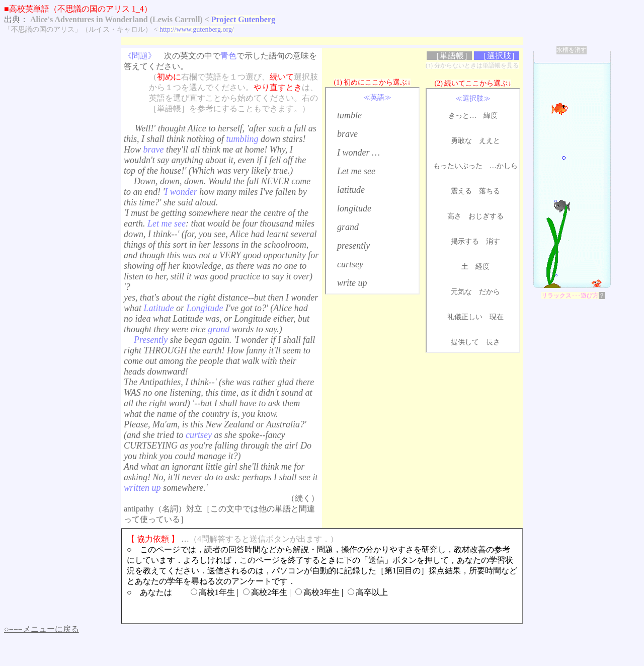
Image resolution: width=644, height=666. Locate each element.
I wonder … (358, 153)
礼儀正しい (465, 317)
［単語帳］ (452, 56)
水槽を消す (572, 50)
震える (461, 191)
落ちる (490, 191)
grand (348, 227)
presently (353, 246)
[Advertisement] (304, 41)
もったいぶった (458, 166)
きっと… (462, 116)
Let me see (356, 171)
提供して (465, 342)
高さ (454, 216)
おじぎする (486, 216)
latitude (351, 190)
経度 (482, 267)
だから (490, 292)
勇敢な (461, 141)
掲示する (465, 241)
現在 (497, 317)
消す (493, 241)
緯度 (491, 116)
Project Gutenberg (243, 19)
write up (352, 283)
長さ (493, 342)
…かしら (504, 166)
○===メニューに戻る (42, 629)
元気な (461, 292)
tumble (349, 115)
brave (347, 134)
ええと (490, 141)
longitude (354, 208)
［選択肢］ (499, 56)
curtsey (350, 264)
